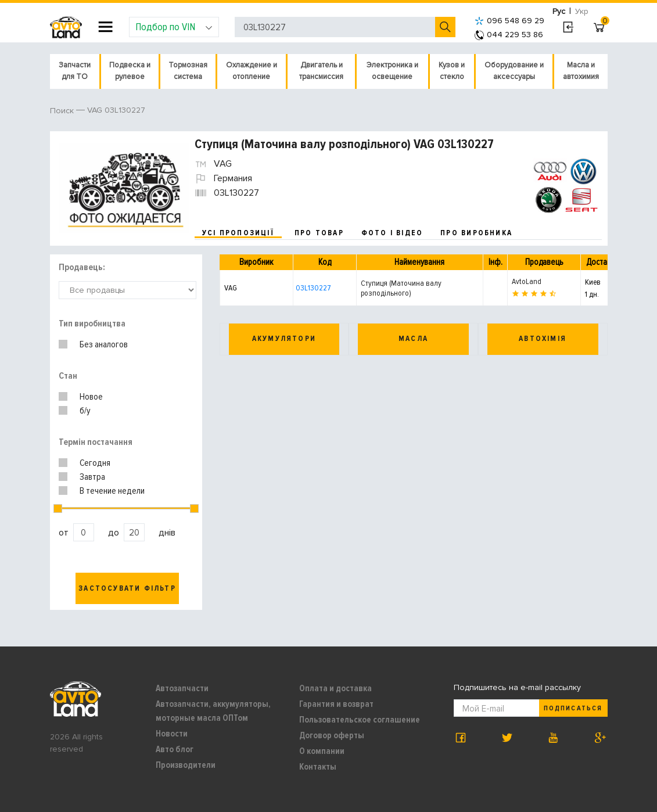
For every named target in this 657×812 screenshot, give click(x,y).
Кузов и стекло (452, 71)
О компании (322, 751)
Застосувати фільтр (127, 588)
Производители (186, 765)
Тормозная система (188, 71)
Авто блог (175, 749)
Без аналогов (104, 344)
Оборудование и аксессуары (514, 71)
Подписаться (573, 708)
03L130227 (313, 288)
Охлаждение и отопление (252, 71)
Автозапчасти (182, 688)
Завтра (92, 477)
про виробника (476, 233)
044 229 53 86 (509, 35)
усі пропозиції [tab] (238, 233)
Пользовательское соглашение (360, 720)
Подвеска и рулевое (130, 71)
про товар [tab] (319, 233)
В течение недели (112, 491)
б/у (85, 411)
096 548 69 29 (509, 21)
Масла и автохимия (581, 71)
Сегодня (95, 463)
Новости (172, 734)
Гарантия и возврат (336, 704)
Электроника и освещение (392, 71)
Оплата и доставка (335, 688)
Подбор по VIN (174, 27)
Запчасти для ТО (75, 71)
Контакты (318, 767)
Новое (91, 397)
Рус (559, 11)
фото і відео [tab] (392, 233)
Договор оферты (332, 735)
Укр (582, 11)
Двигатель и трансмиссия (321, 71)
